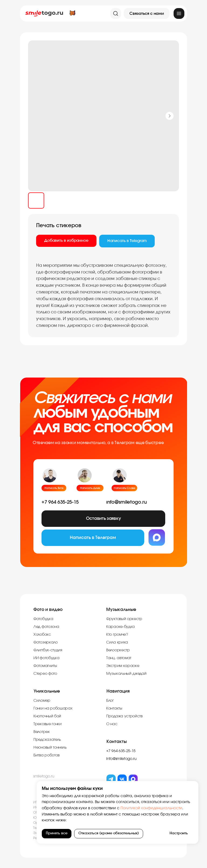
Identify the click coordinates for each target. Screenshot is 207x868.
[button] (147, 13)
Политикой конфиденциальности (151, 808)
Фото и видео (48, 610)
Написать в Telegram (127, 241)
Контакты (117, 742)
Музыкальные (121, 610)
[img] (179, 13)
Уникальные (47, 691)
